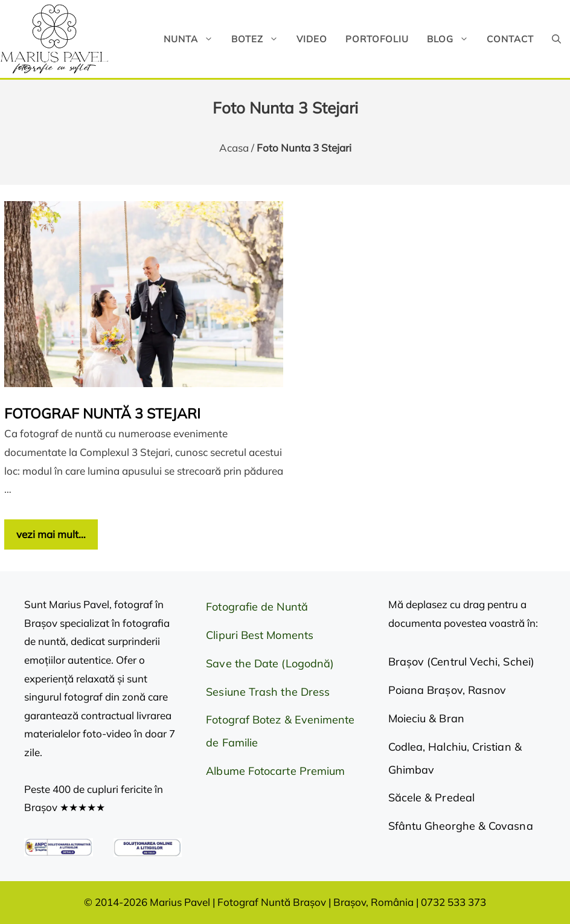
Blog (452, 39)
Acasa (234, 148)
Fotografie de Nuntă (257, 607)
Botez (259, 39)
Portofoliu (377, 39)
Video (312, 39)
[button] (556, 39)
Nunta (193, 39)
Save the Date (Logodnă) (270, 663)
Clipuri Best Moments (260, 635)
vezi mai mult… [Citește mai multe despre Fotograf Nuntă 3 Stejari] (51, 534)
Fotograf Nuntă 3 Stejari (102, 413)
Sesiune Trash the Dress (268, 692)
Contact (510, 39)
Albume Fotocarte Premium (275, 771)
